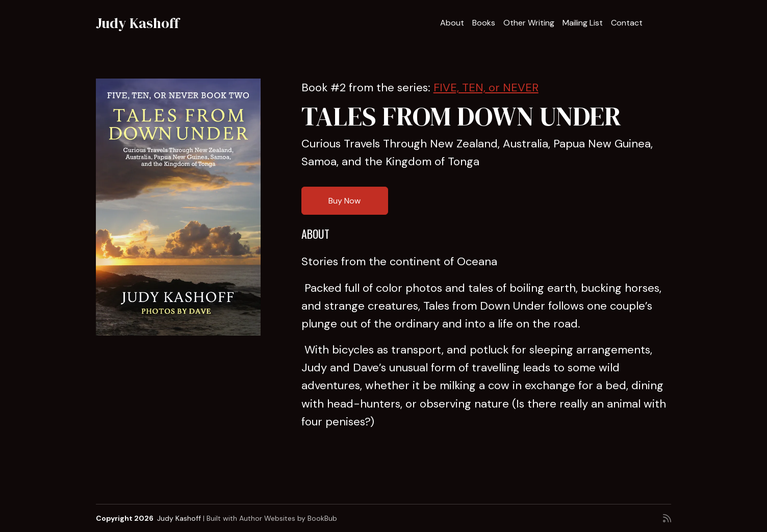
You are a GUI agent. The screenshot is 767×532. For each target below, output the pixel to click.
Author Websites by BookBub (288, 518)
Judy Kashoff (137, 23)
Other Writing (529, 23)
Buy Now (344, 201)
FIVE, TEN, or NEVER (486, 87)
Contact (627, 23)
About (452, 23)
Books (484, 23)
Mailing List (583, 23)
